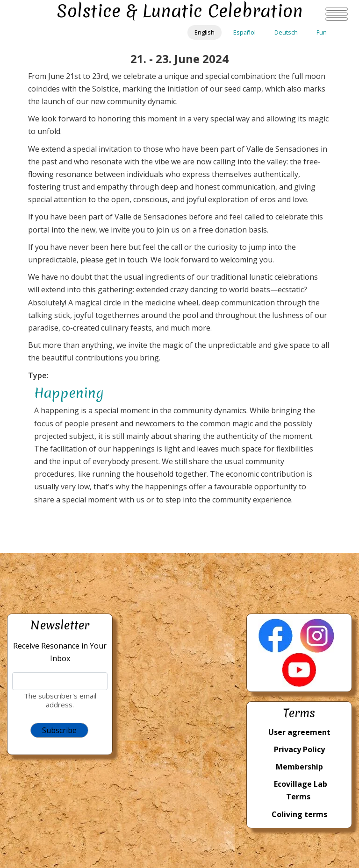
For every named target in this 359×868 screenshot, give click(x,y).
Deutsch (286, 32)
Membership (299, 767)
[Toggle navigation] (337, 14)
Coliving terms (299, 814)
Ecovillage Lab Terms (301, 790)
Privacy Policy (299, 749)
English (205, 32)
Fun (322, 32)
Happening (69, 393)
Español (244, 32)
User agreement (299, 732)
